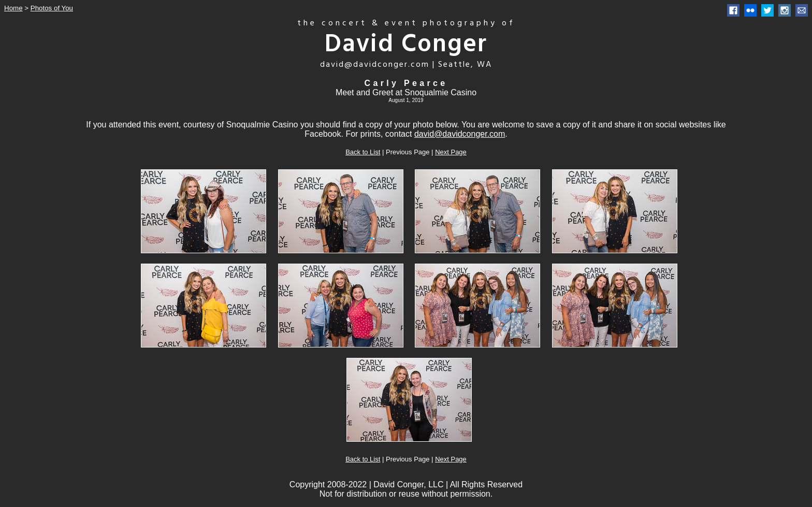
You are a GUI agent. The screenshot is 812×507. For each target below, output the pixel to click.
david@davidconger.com (460, 134)
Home (13, 8)
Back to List (363, 152)
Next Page (451, 152)
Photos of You (52, 8)
